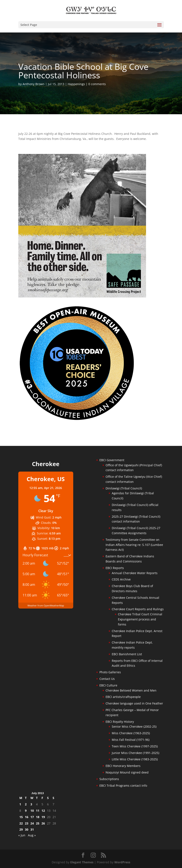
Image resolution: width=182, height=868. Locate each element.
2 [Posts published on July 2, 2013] (26, 804)
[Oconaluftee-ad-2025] (77, 420)
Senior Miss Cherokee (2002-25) (134, 726)
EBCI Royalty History (120, 722)
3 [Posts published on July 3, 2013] (31, 804)
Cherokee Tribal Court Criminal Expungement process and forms (140, 619)
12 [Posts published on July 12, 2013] (43, 811)
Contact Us (107, 679)
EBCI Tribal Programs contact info (123, 786)
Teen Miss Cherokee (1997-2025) (135, 746)
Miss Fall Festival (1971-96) (131, 740)
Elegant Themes (82, 862)
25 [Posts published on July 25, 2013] (38, 823)
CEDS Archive (121, 579)
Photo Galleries (110, 672)
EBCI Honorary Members (123, 766)
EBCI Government (112, 460)
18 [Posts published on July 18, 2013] (38, 817)
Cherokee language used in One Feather (134, 703)
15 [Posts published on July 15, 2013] (21, 817)
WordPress (122, 862)
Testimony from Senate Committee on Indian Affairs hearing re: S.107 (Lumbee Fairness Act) (134, 545)
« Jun (22, 835)
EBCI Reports (115, 568)
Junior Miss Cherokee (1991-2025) (135, 753)
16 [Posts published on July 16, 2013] (27, 817)
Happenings (76, 84)
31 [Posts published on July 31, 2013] (32, 829)
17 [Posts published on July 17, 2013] (32, 817)
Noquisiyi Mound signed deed (127, 772)
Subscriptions (109, 779)
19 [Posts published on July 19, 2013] (43, 817)
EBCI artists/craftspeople (123, 697)
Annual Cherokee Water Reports (135, 573)
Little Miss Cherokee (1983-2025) (135, 759)
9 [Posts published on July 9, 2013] (26, 811)
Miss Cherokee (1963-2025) (131, 733)
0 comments (97, 84)
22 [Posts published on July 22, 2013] (21, 823)
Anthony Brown (34, 84)
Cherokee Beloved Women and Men (131, 690)
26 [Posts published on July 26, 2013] (43, 823)
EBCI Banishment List (127, 654)
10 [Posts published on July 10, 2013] (32, 811)
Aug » (32, 835)
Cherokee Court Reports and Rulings (138, 609)
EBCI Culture (108, 685)
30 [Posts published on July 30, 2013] (27, 829)
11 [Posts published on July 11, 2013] (38, 811)
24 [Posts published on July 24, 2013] (32, 823)
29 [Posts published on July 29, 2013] (21, 829)
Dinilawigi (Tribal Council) (124, 488)
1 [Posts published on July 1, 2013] (20, 804)
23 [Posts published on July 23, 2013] (27, 823)
